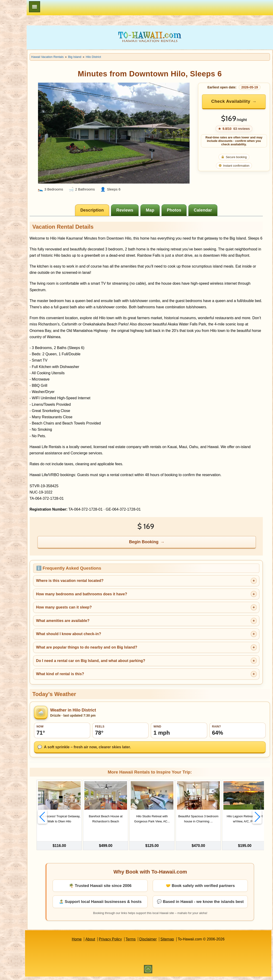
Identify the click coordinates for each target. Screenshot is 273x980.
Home (95, 943)
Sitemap (185, 943)
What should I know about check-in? (105, 638)
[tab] (111, 195)
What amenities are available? (99, 624)
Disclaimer (166, 943)
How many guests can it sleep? (100, 611)
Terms (149, 943)
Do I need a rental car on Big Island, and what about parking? (127, 664)
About (108, 943)
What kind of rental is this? (96, 678)
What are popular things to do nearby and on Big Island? (123, 651)
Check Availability (239, 101)
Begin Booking (162, 546)
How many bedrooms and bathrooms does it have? (118, 598)
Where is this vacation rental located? (106, 584)
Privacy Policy (128, 943)
